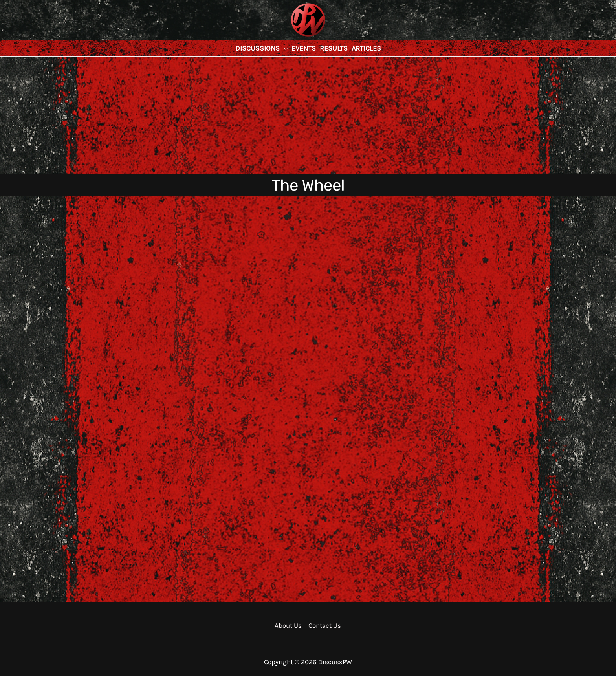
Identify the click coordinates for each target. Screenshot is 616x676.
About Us (288, 625)
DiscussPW (293, 37)
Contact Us (325, 625)
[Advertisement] (308, 115)
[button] (261, 48)
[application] (284, 48)
